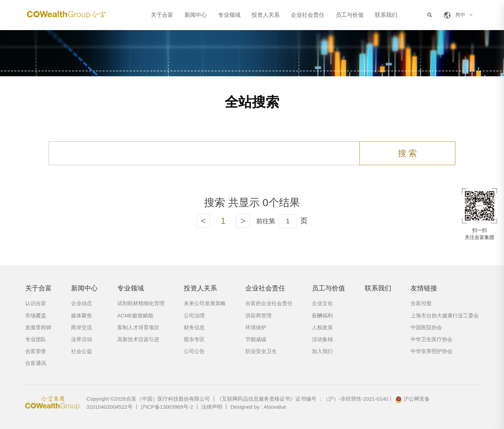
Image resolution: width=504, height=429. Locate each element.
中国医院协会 (426, 327)
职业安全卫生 (261, 351)
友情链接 (424, 288)
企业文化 (322, 303)
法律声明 (212, 407)
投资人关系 (266, 15)
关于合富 (162, 15)
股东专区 (194, 339)
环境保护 (256, 327)
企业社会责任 (308, 15)
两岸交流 (82, 327)
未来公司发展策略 (205, 303)
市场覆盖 (36, 315)
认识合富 (36, 303)
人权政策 (322, 327)
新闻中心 (196, 15)
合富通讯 (36, 363)
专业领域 (229, 15)
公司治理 (194, 315)
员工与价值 (350, 15)
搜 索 (408, 153)
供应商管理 (258, 315)
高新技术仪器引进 (138, 339)
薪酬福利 (322, 315)
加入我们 (322, 351)
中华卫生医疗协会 (432, 339)
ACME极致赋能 (135, 315)
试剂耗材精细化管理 (141, 303)
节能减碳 (256, 339)
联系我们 (386, 15)
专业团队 (36, 339)
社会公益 (82, 351)
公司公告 (194, 351)
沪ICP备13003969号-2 (167, 407)
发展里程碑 (38, 327)
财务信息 (194, 327)
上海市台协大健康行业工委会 (445, 315)
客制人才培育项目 (138, 327)
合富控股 (421, 303)
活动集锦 (322, 339)
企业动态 (82, 303)
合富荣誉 (36, 351)
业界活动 (82, 339)
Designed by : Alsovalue (258, 407)
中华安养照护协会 (432, 351)
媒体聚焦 (82, 315)
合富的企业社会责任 (269, 303)
